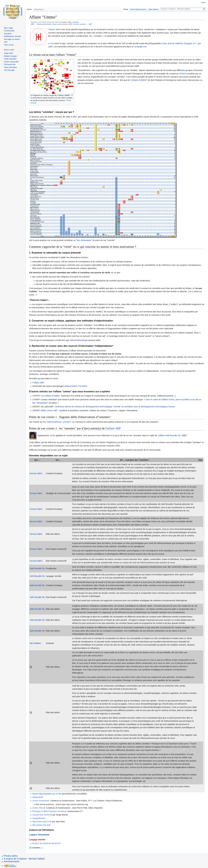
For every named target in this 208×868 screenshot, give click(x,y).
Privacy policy (11, 856)
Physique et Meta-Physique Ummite (48, 811)
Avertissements (12, 861)
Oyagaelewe (38, 818)
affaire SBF (114, 428)
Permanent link (10, 64)
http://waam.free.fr (40, 825)
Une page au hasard (12, 39)
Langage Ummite (37, 840)
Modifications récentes (12, 36)
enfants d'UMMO (139, 80)
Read (126, 9)
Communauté (9, 31)
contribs (75, 22)
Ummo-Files (38, 808)
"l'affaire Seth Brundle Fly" (169, 435)
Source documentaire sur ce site (47, 794)
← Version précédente (43, 24)
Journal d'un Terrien (41, 815)
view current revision (60, 24)
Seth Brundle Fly (37, 568)
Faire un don (9, 45)
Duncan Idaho (36, 473)
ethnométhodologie (79, 340)
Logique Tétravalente (39, 835)
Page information (10, 67)
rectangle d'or (140, 47)
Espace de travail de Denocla (45, 843)
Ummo (52, 29)
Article (29, 9)
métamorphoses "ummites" (59, 422)
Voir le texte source (138, 9)
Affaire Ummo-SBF (49, 410)
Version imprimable (11, 62)
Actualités (8, 34)
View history (153, 9)
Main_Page (8, 28)
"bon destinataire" (84, 240)
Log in (203, 2)
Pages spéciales (10, 59)
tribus (183, 74)
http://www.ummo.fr (41, 822)
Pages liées (8, 53)
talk (70, 22)
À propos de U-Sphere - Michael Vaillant (24, 859)
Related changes (10, 56)
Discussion (39, 9)
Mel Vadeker (35, 643)
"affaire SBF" (39, 383)
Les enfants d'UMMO (50, 396)
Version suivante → (81, 24)
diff (32, 24)
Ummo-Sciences (40, 801)
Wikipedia (37, 797)
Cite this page (9, 70)
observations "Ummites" (77, 386)
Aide (6, 42)
